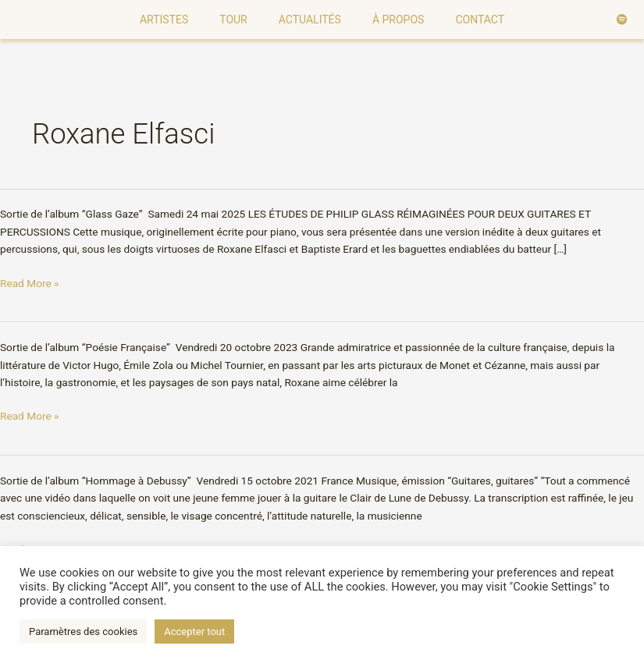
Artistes (164, 20)
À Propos (398, 20)
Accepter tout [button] (194, 632)
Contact (480, 20)
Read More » (30, 282)
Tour (233, 20)
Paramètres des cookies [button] (83, 632)
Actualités (310, 20)
